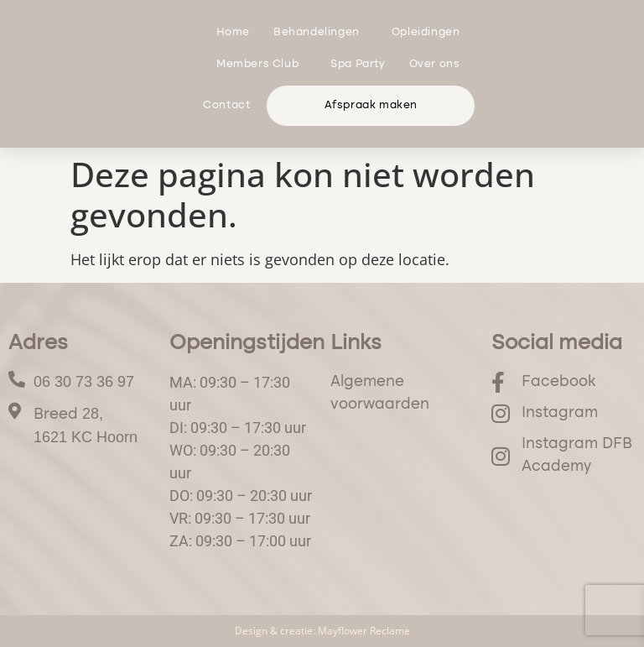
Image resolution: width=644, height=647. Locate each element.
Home (233, 32)
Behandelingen (321, 33)
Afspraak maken (371, 105)
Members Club (262, 65)
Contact (226, 105)
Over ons (439, 65)
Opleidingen (430, 33)
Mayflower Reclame (364, 631)
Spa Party (358, 64)
